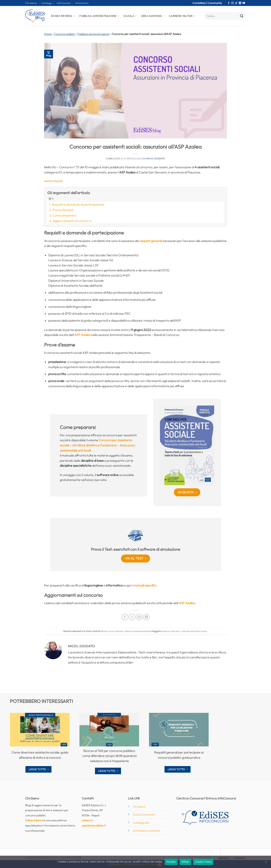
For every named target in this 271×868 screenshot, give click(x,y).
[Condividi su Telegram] (146, 617)
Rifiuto (185, 862)
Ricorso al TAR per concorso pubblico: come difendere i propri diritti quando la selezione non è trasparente (109, 756)
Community (215, 3)
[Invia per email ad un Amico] (139, 617)
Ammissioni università (146, 831)
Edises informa (63, 16)
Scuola (130, 16)
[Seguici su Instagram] (232, 3)
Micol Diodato (156, 159)
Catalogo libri (141, 823)
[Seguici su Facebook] (229, 3)
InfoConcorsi (64, 3)
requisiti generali (151, 241)
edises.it (87, 820)
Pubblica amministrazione (93, 34)
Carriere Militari (182, 16)
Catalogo (47, 3)
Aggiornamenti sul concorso (72, 221)
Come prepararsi (64, 215)
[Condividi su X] (132, 617)
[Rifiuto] (266, 863)
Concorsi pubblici (65, 34)
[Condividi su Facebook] (125, 617)
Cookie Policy (203, 862)
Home (48, 34)
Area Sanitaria (153, 16)
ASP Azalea (83, 335)
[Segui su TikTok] (236, 3)
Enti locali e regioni (114, 631)
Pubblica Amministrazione (99, 16)
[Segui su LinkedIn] (240, 3)
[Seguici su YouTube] (244, 3)
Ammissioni (82, 3)
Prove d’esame (63, 210)
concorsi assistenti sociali (194, 631)
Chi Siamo (31, 3)
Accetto (171, 862)
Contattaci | (200, 3)
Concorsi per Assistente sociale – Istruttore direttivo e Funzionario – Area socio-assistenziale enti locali (98, 445)
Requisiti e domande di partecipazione (78, 204)
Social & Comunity (144, 815)
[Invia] (242, 16)
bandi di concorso (171, 631)
